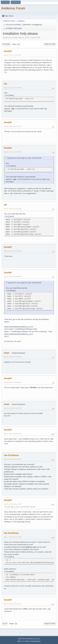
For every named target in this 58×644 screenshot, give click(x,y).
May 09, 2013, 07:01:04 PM (12, 357)
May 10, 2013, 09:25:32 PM (12, 459)
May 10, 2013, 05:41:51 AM (12, 408)
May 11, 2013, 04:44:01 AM (12, 537)
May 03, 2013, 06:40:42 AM (12, 251)
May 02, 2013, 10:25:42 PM (12, 152)
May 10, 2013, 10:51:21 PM (12, 504)
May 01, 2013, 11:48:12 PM (12, 55)
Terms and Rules (28, 639)
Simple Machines (35, 641)
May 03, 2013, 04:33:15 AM (12, 209)
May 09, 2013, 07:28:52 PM (12, 382)
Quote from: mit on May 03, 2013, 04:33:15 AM (24, 283)
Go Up (5, 624)
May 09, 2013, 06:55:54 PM (12, 277)
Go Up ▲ (37, 639)
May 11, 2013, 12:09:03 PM (12, 604)
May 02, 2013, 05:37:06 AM (12, 88)
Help (19, 639)
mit (5, 84)
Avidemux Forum (13, 8)
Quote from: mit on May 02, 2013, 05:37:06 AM (24, 158)
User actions (50, 44)
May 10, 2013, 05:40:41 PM (12, 434)
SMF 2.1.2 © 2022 (23, 641)
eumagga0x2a (37, 25)
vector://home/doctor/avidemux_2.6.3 (18, 327)
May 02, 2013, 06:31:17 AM (12, 126)
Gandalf (8, 51)
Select (11, 95)
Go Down (6, 44)
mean (7, 353)
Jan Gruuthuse (11, 455)
